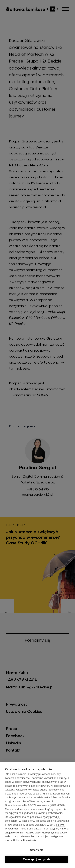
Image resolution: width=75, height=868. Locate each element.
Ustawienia (37, 850)
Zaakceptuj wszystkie (37, 859)
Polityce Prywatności (25, 840)
